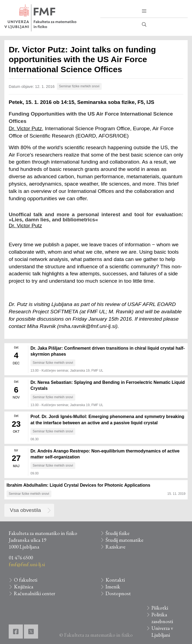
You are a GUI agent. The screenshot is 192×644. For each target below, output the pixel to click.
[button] (144, 11)
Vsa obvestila (25, 510)
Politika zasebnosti (162, 618)
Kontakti (115, 580)
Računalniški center (35, 593)
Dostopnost (118, 593)
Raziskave (115, 547)
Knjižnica (24, 587)
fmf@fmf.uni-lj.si (27, 564)
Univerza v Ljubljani (162, 632)
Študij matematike (124, 540)
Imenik (113, 587)
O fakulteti (26, 580)
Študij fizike (117, 533)
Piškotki (160, 608)
